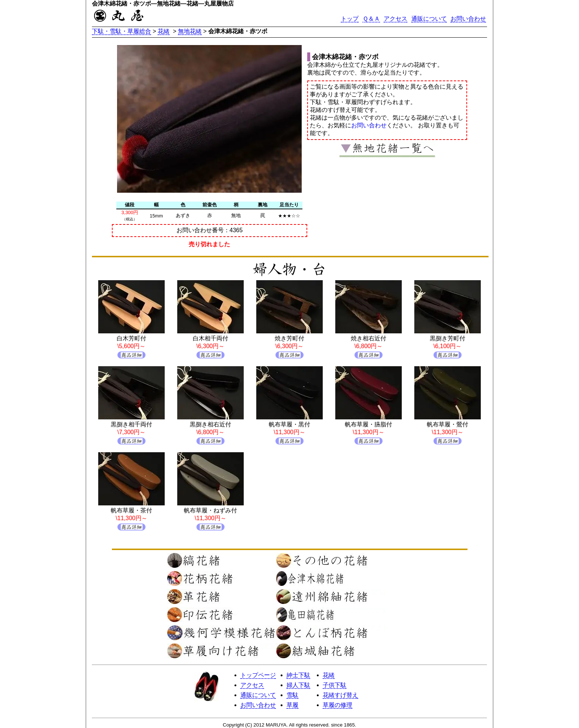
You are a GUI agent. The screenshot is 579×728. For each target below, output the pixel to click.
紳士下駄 (298, 675)
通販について (429, 19)
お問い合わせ (468, 19)
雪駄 (292, 695)
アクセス (395, 19)
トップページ (258, 675)
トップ (350, 19)
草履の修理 (338, 705)
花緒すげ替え (340, 695)
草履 (292, 705)
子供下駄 (335, 685)
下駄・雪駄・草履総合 (121, 31)
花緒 (164, 31)
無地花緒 (190, 31)
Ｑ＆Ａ (371, 19)
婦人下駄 (298, 685)
